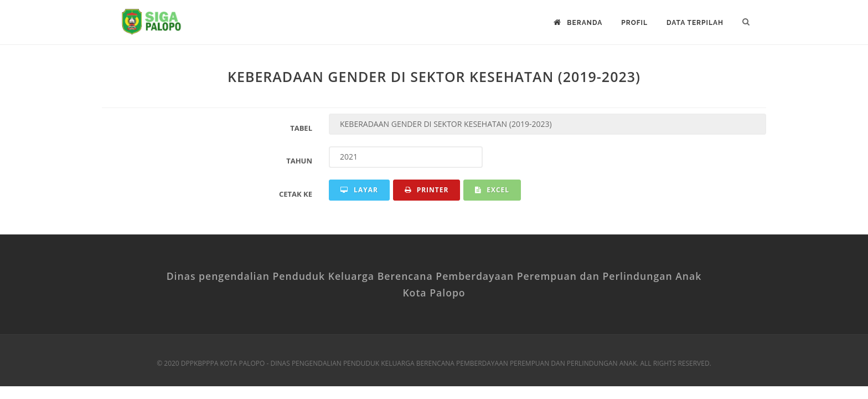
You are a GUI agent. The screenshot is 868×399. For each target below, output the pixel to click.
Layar (359, 190)
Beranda (578, 22)
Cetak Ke (296, 194)
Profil (634, 23)
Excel (492, 190)
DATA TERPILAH (695, 23)
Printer (427, 190)
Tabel (301, 128)
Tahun (299, 161)
